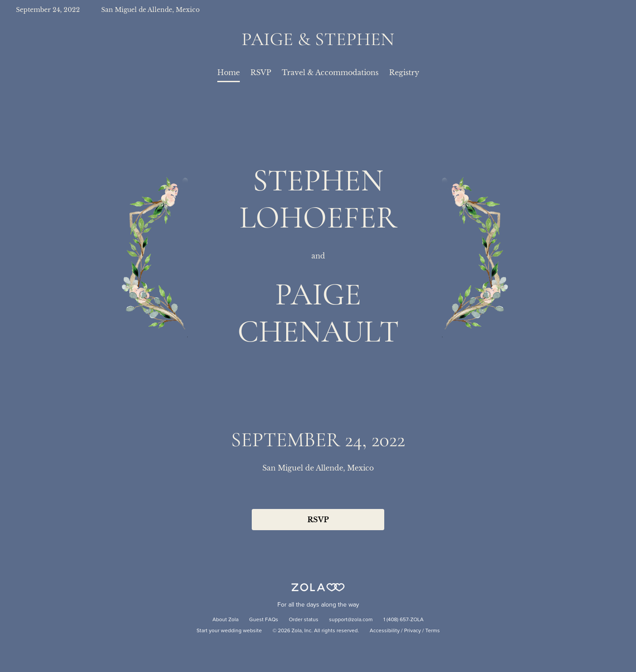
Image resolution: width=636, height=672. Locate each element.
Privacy (413, 631)
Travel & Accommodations (330, 72)
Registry (404, 72)
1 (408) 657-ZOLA (403, 620)
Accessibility (385, 631)
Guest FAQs (264, 620)
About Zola (225, 620)
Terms (433, 631)
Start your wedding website (229, 631)
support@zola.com (351, 620)
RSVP (261, 72)
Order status (304, 620)
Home (229, 72)
